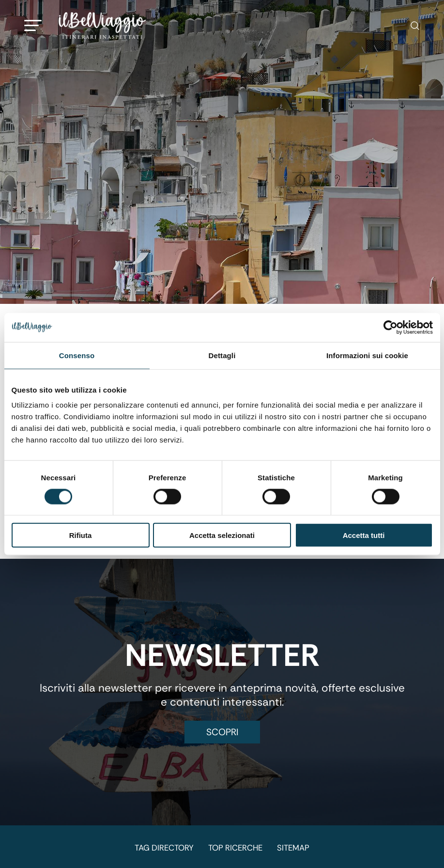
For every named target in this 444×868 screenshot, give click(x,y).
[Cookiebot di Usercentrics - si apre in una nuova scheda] (390, 327)
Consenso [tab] (77, 355)
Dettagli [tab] (222, 355)
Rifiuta (81, 535)
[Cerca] (410, 26)
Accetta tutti (364, 535)
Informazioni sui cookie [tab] (367, 355)
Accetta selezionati (222, 535)
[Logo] (102, 25)
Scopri (222, 732)
